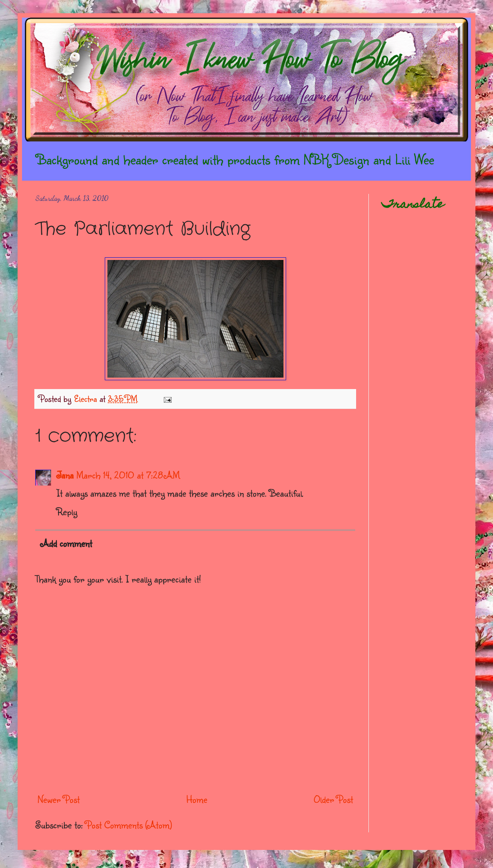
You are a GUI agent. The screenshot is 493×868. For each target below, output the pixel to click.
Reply (67, 511)
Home (197, 799)
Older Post (333, 799)
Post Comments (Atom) (129, 825)
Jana (65, 475)
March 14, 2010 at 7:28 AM (128, 475)
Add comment (66, 543)
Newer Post (59, 799)
